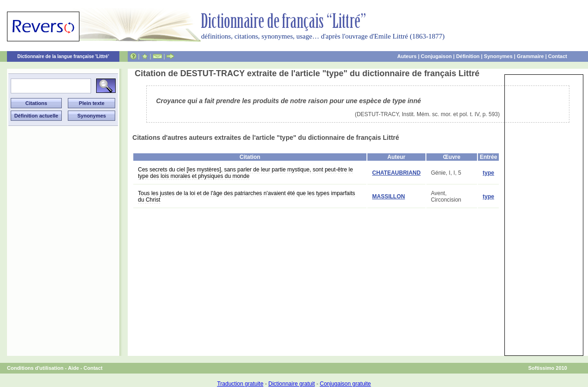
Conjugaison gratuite (345, 384)
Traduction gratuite (240, 384)
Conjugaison (436, 56)
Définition (468, 56)
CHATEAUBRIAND (396, 173)
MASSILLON (389, 197)
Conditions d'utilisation (35, 368)
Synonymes (498, 56)
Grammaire (530, 56)
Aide (73, 368)
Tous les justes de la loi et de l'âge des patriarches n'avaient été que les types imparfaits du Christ (247, 197)
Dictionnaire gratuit (292, 384)
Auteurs (407, 56)
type (488, 173)
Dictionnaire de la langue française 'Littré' (63, 56)
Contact (558, 56)
